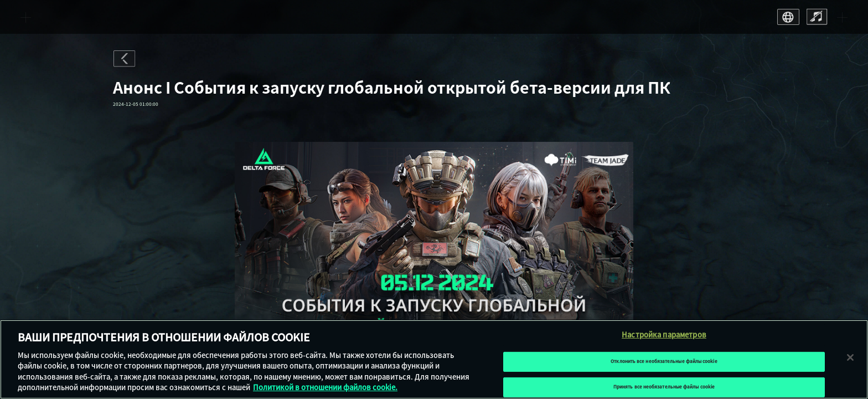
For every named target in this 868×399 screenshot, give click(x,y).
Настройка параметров (664, 335)
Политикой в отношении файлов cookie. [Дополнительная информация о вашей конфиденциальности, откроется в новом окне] (325, 388)
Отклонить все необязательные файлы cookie (664, 361)
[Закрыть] (850, 357)
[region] (434, 359)
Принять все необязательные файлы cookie (664, 387)
